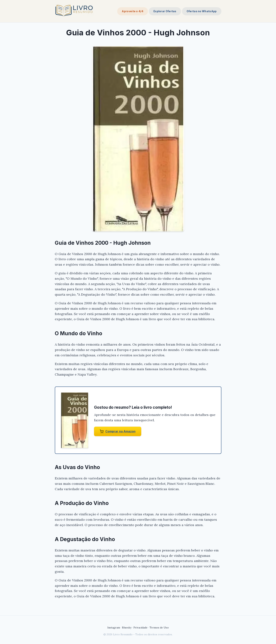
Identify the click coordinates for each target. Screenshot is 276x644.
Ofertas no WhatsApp (202, 11)
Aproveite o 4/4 (133, 11)
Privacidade (140, 628)
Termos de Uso (159, 628)
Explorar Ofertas (165, 11)
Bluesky (127, 628)
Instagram (114, 628)
